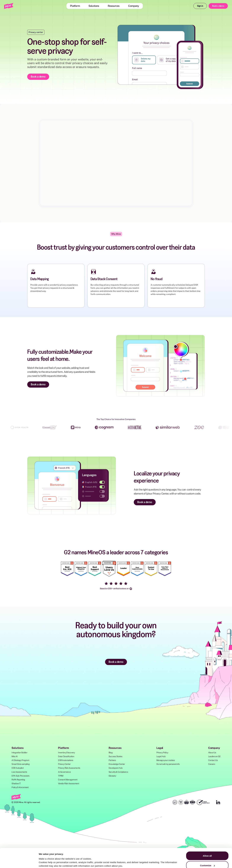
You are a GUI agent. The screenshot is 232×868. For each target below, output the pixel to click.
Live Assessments (19, 772)
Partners (112, 760)
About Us (212, 753)
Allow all (207, 841)
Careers (212, 764)
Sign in (200, 6)
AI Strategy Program (20, 760)
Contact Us (213, 760)
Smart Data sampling (21, 764)
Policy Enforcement (20, 787)
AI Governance (64, 772)
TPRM (61, 776)
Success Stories (115, 756)
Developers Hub (115, 768)
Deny (207, 860)
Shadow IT (16, 783)
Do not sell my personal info (168, 764)
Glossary (112, 776)
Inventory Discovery (66, 753)
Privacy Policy (162, 753)
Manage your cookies (166, 760)
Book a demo (218, 6)
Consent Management (68, 780)
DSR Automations (66, 760)
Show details (46, 859)
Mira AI (14, 756)
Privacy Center (64, 764)
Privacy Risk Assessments (69, 768)
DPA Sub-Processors (20, 776)
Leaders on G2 (214, 756)
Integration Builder (19, 753)
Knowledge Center (117, 764)
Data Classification (66, 756)
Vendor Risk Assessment (69, 783)
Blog (111, 753)
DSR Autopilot (18, 768)
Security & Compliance (118, 772)
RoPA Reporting (18, 780)
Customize (207, 850)
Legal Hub (161, 756)
